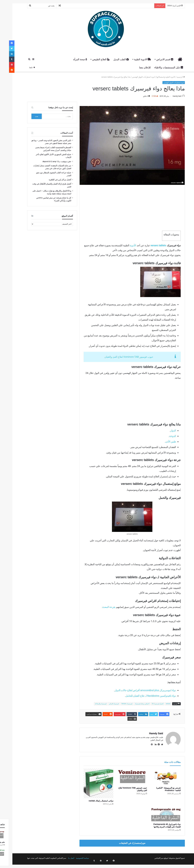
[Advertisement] (123, 208)
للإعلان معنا (136, 67)
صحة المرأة (71, 59)
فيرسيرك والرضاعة (92, 704)
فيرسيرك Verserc (118, 704)
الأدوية (124, 246)
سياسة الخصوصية (73, 857)
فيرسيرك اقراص (105, 704)
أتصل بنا (62, 857)
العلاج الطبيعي (92, 59)
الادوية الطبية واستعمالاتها (157, 77)
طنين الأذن (162, 442)
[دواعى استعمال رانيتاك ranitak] (89, 782)
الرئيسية (172, 77)
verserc (159, 704)
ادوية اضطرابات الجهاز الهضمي (134, 77)
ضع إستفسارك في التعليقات (123, 842)
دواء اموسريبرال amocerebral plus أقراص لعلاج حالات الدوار (136, 690)
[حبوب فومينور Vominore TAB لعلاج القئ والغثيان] (123, 776)
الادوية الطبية (133, 59)
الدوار (164, 431)
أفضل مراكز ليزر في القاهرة (51, 180)
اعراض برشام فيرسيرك (133, 704)
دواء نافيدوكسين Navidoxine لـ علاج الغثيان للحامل (142, 696)
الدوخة (164, 436)
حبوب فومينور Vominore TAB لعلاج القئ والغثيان (120, 357)
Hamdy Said (167, 96)
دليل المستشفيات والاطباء (160, 67)
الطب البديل (112, 59)
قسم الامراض (156, 59)
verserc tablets (149, 246)
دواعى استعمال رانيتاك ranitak (92, 800)
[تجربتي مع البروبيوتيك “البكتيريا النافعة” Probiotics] (157, 776)
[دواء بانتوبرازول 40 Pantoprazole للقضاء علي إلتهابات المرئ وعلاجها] (157, 814)
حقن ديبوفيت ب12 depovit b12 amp (48, 162)
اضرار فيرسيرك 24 (149, 704)
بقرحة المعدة (100, 607)
